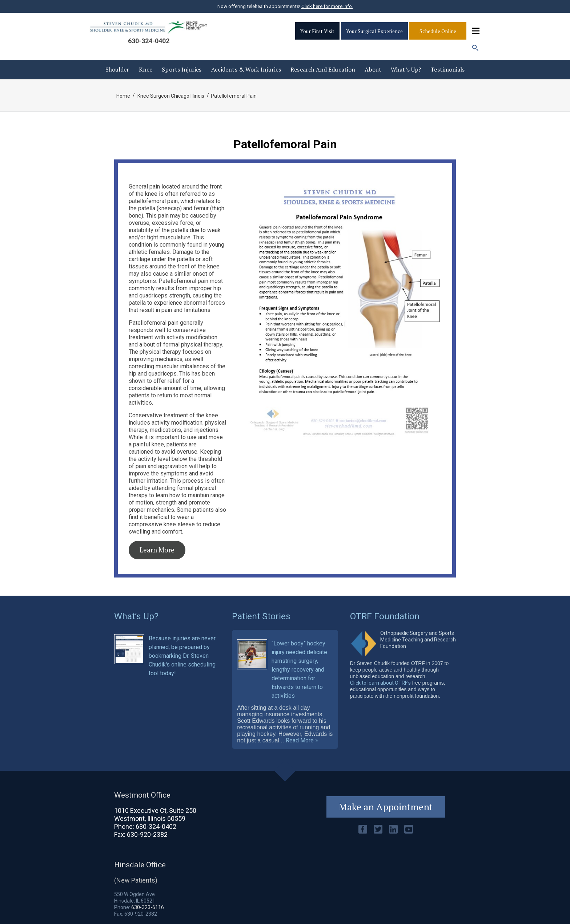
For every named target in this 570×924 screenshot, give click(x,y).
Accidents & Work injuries (246, 69)
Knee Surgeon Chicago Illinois (171, 96)
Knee (146, 69)
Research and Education (323, 69)
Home (123, 96)
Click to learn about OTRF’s (380, 683)
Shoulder (117, 69)
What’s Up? (406, 69)
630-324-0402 (149, 41)
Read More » (302, 741)
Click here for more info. (327, 6)
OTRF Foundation (385, 616)
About (373, 69)
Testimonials (447, 69)
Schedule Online (438, 31)
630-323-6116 (148, 907)
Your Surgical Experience (374, 31)
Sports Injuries (182, 69)
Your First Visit (317, 31)
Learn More (157, 550)
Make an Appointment (386, 807)
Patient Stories (261, 616)
